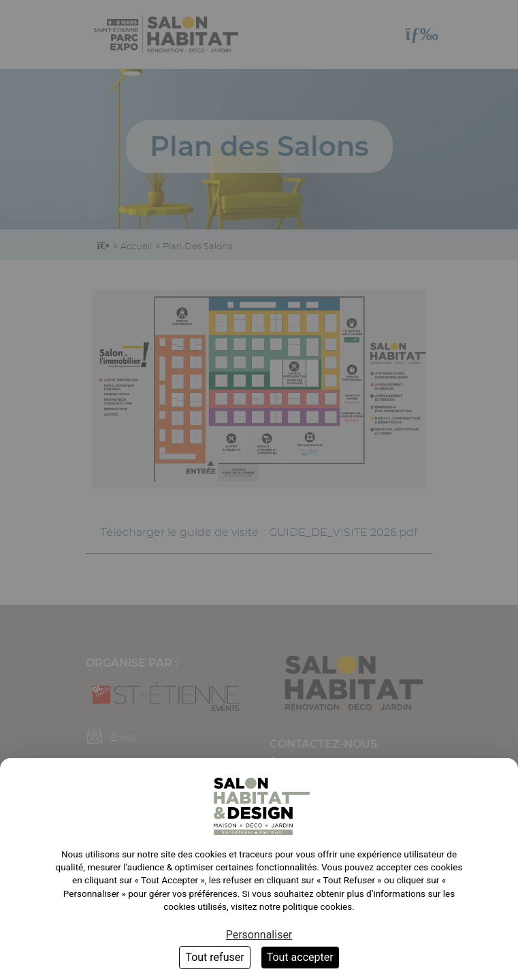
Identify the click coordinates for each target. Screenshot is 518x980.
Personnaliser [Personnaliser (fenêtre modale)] (259, 935)
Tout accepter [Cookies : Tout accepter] (300, 957)
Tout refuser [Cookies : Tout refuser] (214, 957)
